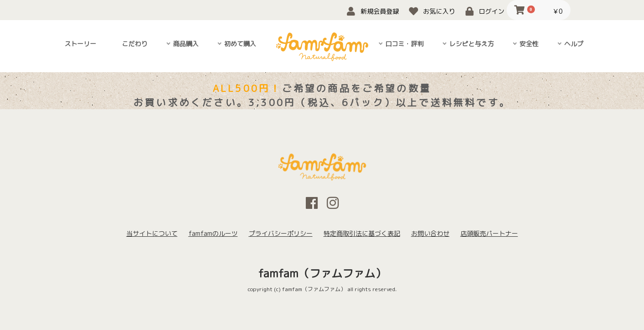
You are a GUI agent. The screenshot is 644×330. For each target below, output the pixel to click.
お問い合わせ (430, 233)
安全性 (529, 44)
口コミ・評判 (404, 44)
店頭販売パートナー (489, 233)
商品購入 (186, 44)
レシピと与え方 (471, 44)
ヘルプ (574, 44)
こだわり (135, 44)
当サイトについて (152, 233)
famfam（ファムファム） (322, 273)
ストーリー (80, 44)
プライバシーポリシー (281, 233)
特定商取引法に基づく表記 (362, 233)
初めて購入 (240, 44)
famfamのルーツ (213, 233)
